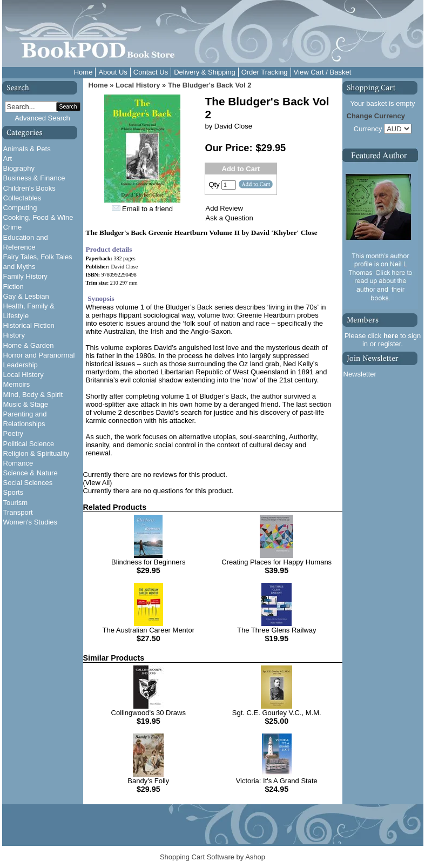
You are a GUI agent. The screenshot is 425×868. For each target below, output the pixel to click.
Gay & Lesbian (26, 296)
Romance (18, 463)
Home (83, 72)
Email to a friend (147, 209)
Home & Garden (29, 345)
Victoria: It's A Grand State (277, 781)
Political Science (29, 444)
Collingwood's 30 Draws (149, 713)
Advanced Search (42, 118)
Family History (25, 276)
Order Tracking (265, 72)
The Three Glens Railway (276, 630)
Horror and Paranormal (39, 355)
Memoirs (17, 384)
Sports (14, 492)
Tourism (16, 503)
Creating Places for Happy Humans (276, 562)
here (391, 336)
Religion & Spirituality (36, 453)
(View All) (98, 483)
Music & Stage (26, 404)
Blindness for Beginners (148, 562)
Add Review (224, 208)
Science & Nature (31, 473)
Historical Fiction (29, 325)
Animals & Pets (27, 149)
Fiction (14, 287)
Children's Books (29, 188)
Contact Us (151, 72)
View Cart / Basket (323, 72)
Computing (20, 208)
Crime (13, 227)
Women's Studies (31, 522)
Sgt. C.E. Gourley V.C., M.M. (277, 713)
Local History (23, 375)
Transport (18, 512)
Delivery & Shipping (204, 72)
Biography (19, 168)
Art (8, 159)
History (14, 335)
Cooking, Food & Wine (38, 217)
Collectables (22, 198)
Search (68, 107)
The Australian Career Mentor (148, 630)
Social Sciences (28, 483)
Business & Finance (34, 178)
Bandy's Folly (148, 781)
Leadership (21, 365)
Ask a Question (230, 218)
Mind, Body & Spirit (33, 395)
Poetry (14, 433)
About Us (113, 72)
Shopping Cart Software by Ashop (212, 857)
